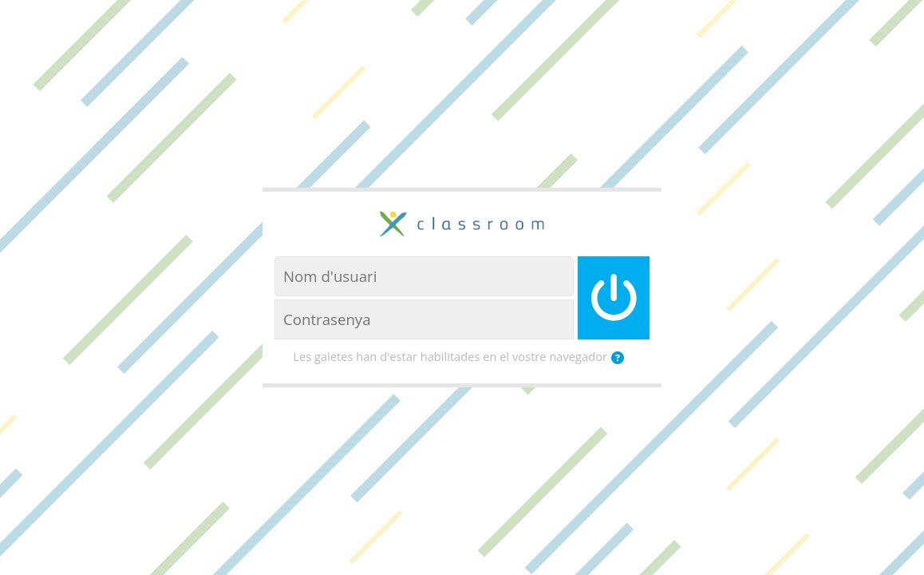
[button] (621, 358)
